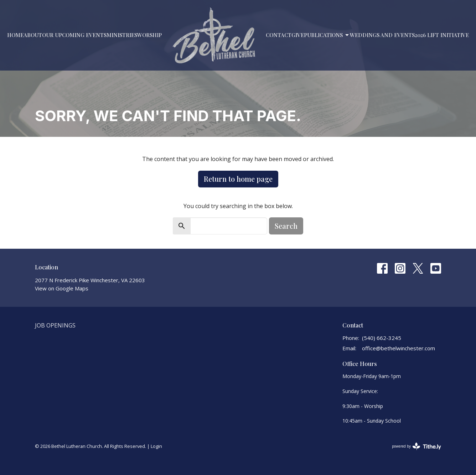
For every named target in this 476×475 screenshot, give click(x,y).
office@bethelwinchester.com (399, 348)
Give (298, 35)
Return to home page (238, 179)
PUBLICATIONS (327, 35)
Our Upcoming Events (74, 35)
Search (286, 226)
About (33, 35)
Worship (149, 35)
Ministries (122, 35)
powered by (416, 446)
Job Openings (55, 325)
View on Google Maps (62, 288)
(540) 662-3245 (382, 338)
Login (156, 446)
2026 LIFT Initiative (442, 35)
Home (15, 35)
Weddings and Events (382, 35)
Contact (279, 35)
